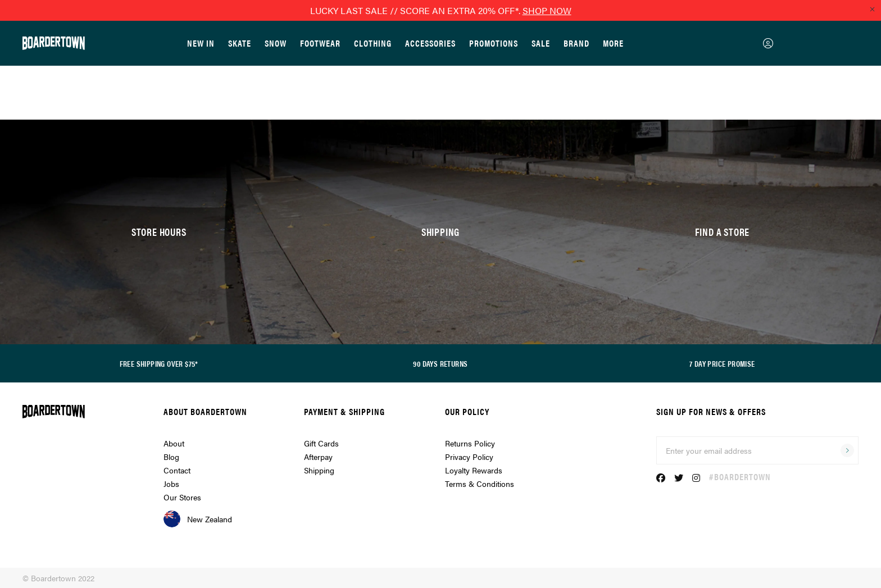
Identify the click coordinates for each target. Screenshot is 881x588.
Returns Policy (470, 443)
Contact (177, 470)
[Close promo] (872, 9)
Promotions (494, 43)
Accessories (430, 43)
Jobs (171, 484)
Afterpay (318, 457)
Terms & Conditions (480, 484)
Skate (240, 43)
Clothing (373, 43)
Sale (541, 43)
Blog (171, 457)
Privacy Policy (469, 457)
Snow (276, 43)
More (613, 43)
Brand (576, 43)
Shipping (319, 470)
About (174, 443)
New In (201, 43)
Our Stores (182, 497)
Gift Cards (321, 443)
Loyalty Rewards (474, 470)
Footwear (320, 43)
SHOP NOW (547, 10)
